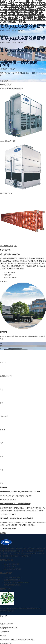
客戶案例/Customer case (12, 580)
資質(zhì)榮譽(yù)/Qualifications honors (17, 582)
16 (1, 343)
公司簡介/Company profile (13, 577)
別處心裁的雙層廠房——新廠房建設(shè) (15, 504)
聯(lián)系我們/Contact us (12, 585)
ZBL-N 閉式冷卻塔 (6, 193)
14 (1, 348)
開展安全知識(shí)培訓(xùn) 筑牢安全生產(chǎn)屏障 (20, 492)
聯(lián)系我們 (5, 632)
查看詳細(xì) (4, 36)
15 (1, 346)
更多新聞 (3, 533)
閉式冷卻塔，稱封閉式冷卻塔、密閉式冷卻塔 (17, 518)
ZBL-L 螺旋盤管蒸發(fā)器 (8, 246)
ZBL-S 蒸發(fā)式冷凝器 (8, 141)
